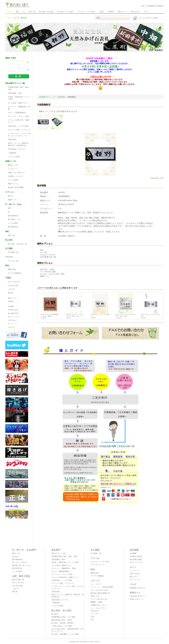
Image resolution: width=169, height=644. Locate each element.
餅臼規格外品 (13, 216)
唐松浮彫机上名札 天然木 (62, 620)
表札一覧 (32, 12)
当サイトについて (14, 317)
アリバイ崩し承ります (99, 599)
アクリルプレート (97, 565)
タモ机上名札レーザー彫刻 (62, 626)
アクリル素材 (13, 180)
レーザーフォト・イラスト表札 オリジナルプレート (19, 135)
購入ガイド (122, 12)
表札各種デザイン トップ (47, 97)
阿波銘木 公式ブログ (138, 588)
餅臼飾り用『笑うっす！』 (22, 565)
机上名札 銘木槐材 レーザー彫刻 (65, 634)
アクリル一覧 (13, 261)
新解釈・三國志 (97, 602)
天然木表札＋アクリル (17, 149)
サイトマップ (12, 324)
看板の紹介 (12, 269)
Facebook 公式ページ (138, 596)
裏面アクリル (13, 184)
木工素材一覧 (13, 252)
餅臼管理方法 (13, 227)
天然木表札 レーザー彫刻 (18, 126)
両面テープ (12, 200)
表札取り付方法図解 (16, 187)
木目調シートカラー (16, 176)
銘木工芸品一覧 (18, 580)
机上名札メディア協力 (65, 12)
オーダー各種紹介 (15, 273)
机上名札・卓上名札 (46, 12)
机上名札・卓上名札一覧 (17, 244)
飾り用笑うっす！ (15, 219)
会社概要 (11, 306)
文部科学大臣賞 (13, 310)
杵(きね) (15, 556)
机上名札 (55, 614)
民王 (92, 620)
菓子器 (10, 293)
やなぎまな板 (13, 285)
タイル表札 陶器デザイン (18, 103)
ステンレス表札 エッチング (19, 130)
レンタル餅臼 (13, 223)
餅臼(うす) (16, 553)
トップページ (135, 571)
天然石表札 (12, 139)
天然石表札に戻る (157, 178)
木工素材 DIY (96, 553)
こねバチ (11, 289)
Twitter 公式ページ (137, 599)
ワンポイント (13, 169)
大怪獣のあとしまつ (98, 605)
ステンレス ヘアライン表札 (18, 116)
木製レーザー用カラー (17, 173)
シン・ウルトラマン (98, 608)
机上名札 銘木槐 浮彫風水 (63, 623)
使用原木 (111, 12)
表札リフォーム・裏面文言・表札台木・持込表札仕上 (19, 144)
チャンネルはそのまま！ (100, 590)
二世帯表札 (12, 153)
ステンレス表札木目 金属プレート (19, 121)
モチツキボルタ (14, 282)
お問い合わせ (135, 12)
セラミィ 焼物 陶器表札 (17, 113)
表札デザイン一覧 (58, 553)
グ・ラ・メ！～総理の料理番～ (103, 587)
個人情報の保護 (13, 313)
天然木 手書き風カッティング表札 (19, 98)
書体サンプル (13, 165)
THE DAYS (95, 611)
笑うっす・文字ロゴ (20, 562)
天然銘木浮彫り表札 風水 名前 (19, 88)
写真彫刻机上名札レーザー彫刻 (63, 617)
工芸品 (101, 12)
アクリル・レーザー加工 (86, 12)
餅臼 (17, 12)
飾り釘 (10, 196)
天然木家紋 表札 (15, 93)
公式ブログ (12, 327)
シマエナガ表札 (14, 157)
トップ (10, 12)
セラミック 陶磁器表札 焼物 (19, 108)
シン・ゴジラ (96, 584)
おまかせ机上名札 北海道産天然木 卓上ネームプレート (68, 630)
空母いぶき (95, 596)
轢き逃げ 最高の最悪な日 (100, 593)
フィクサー (95, 614)
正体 (92, 617)
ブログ (146, 12)
